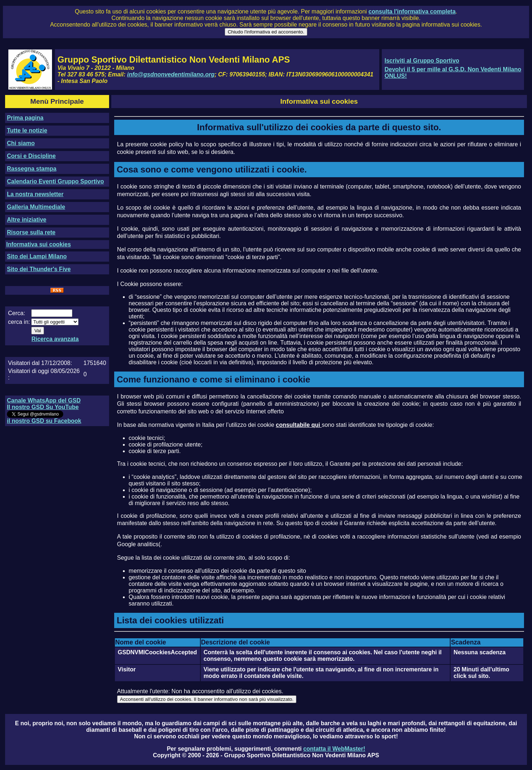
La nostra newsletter (35, 194)
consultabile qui (299, 425)
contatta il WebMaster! (334, 749)
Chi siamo (21, 143)
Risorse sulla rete (31, 232)
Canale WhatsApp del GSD (44, 400)
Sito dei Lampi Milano (37, 256)
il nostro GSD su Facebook (44, 421)
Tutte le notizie (27, 130)
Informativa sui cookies (39, 244)
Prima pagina (25, 118)
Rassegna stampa (32, 169)
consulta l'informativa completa (412, 11)
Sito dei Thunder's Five (39, 269)
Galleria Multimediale (36, 207)
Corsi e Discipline (31, 156)
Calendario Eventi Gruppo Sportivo (55, 181)
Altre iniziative (27, 220)
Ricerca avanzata (55, 339)
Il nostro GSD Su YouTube (43, 407)
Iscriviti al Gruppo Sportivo (422, 61)
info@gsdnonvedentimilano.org (171, 74)
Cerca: (17, 313)
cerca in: (19, 322)
